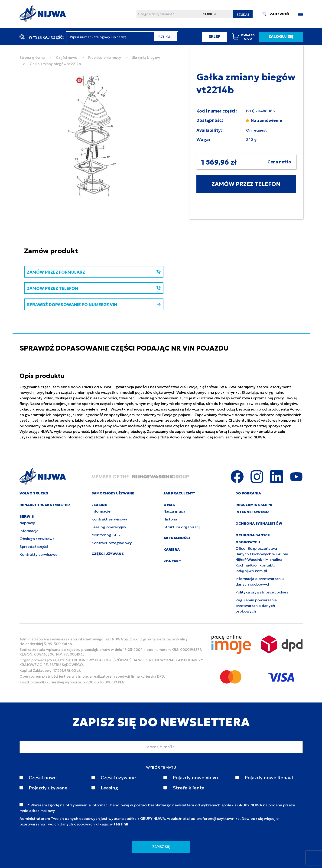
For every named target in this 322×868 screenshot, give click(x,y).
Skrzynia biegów (146, 58)
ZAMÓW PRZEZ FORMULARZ (94, 272)
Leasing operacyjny (109, 527)
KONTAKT (172, 561)
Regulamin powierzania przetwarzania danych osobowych (256, 606)
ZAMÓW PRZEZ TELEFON (246, 184)
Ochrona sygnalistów (259, 523)
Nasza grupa (174, 511)
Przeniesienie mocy (105, 58)
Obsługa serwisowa (37, 539)
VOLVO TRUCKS (34, 493)
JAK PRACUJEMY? (179, 493)
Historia (170, 519)
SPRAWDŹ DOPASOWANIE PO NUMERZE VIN (94, 305)
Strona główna (32, 58)
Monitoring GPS (106, 535)
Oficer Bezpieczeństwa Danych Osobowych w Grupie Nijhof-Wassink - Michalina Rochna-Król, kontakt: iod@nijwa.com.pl (262, 560)
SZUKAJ (243, 15)
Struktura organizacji (182, 527)
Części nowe (67, 58)
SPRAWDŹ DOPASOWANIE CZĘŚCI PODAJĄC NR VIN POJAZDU (124, 348)
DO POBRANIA (248, 493)
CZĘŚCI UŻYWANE (108, 554)
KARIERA (172, 549)
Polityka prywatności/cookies (262, 592)
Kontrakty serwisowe (39, 554)
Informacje (29, 531)
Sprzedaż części (34, 547)
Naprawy (27, 523)
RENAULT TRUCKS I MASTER (45, 505)
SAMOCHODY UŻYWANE (113, 493)
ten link (121, 824)
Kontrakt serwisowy (109, 519)
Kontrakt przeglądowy (112, 543)
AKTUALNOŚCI (177, 538)
